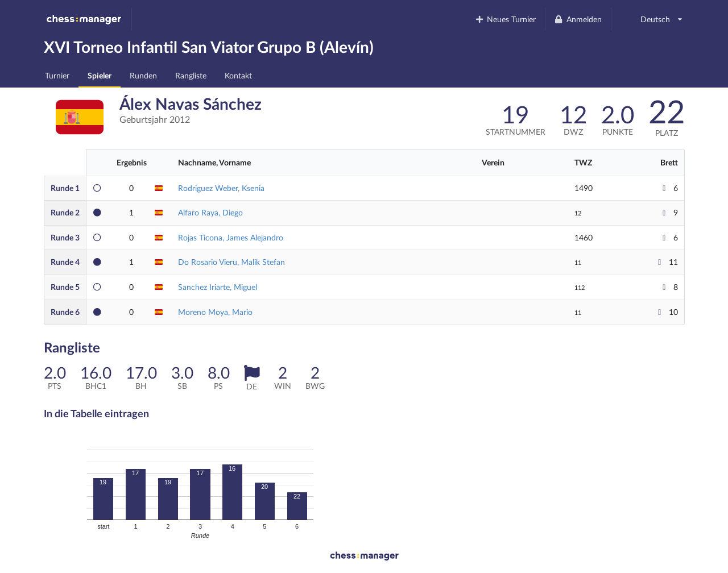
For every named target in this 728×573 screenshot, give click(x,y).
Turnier (57, 75)
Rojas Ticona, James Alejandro (231, 237)
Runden (143, 75)
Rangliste (191, 75)
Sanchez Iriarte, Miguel (218, 287)
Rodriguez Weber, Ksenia (221, 188)
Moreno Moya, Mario (215, 312)
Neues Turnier (505, 19)
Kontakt (238, 75)
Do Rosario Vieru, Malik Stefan (231, 262)
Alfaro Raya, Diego (210, 212)
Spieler (100, 75)
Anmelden (578, 19)
